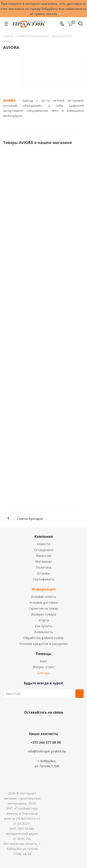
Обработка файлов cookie (43, 638)
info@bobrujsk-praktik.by (47, 751)
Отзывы (43, 573)
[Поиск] (81, 24)
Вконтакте (27, 722)
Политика (44, 567)
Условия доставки (44, 602)
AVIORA (9, 100)
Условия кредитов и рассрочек (44, 644)
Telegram (58, 722)
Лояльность (43, 632)
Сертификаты (44, 579)
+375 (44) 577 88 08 (46, 742)
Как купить (44, 626)
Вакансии (44, 556)
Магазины (43, 561)
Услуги (44, 620)
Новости (44, 544)
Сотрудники (43, 550)
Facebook (37, 722)
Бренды (44, 673)
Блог (43, 661)
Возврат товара (44, 614)
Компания (44, 536)
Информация (44, 589)
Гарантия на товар (43, 608)
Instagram (48, 722)
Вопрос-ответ (44, 667)
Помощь (43, 654)
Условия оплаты (43, 597)
